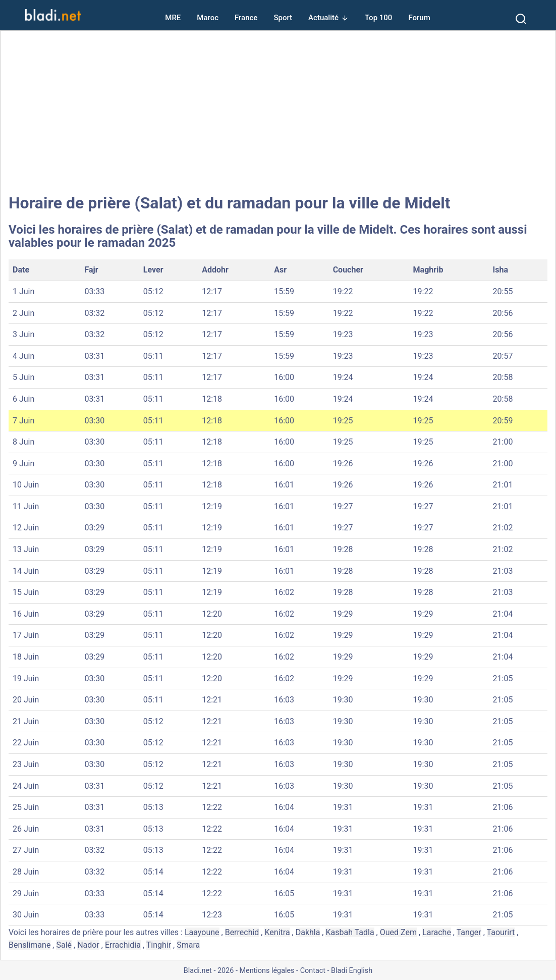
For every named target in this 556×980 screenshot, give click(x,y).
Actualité (323, 18)
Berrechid (242, 932)
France (246, 18)
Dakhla (308, 932)
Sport (283, 18)
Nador (88, 945)
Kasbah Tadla (350, 932)
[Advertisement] (278, 112)
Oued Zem (398, 932)
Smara (188, 945)
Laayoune (202, 932)
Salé (64, 945)
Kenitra (277, 932)
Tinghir (159, 945)
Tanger (469, 932)
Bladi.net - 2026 (209, 971)
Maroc (208, 18)
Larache (437, 932)
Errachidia (123, 945)
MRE (173, 18)
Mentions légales (267, 971)
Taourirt (501, 932)
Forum (419, 18)
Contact (313, 971)
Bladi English (352, 971)
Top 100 (378, 18)
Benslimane (30, 945)
